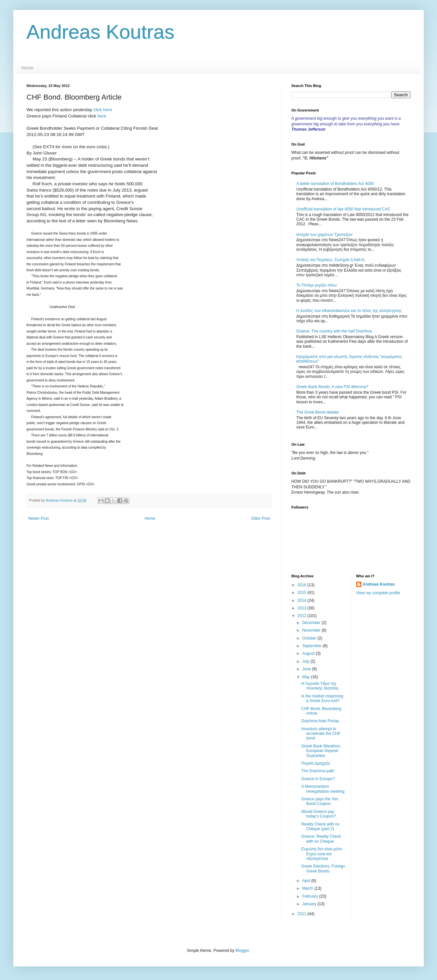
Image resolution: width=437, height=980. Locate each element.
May (307, 677)
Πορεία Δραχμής (316, 763)
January (310, 904)
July (306, 661)
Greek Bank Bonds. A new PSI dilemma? (332, 387)
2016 (303, 585)
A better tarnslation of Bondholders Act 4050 (335, 184)
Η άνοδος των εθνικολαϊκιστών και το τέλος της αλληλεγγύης (349, 311)
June (307, 669)
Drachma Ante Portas (320, 721)
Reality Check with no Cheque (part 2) (320, 826)
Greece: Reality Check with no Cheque (321, 839)
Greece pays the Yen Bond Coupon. (320, 801)
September (313, 646)
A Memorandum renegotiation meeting (323, 789)
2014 (303, 601)
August (309, 653)
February (311, 896)
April (307, 881)
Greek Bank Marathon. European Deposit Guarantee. (321, 751)
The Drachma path (318, 771)
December (312, 623)
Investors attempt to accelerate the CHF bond (321, 734)
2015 (303, 593)
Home (27, 68)
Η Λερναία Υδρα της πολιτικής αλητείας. (320, 686)
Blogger (242, 951)
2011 (303, 914)
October (310, 638)
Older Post (260, 518)
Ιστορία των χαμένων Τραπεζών (324, 235)
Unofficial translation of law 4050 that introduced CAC (343, 209)
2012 (303, 616)
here (102, 116)
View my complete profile (378, 593)
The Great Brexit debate (317, 412)
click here (103, 110)
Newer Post (38, 518)
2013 (303, 608)
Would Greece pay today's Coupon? (319, 814)
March (308, 888)
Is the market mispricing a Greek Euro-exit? (322, 698)
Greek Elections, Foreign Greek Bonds (323, 869)
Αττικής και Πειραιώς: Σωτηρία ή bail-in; (331, 260)
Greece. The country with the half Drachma (334, 331)
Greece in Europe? (318, 779)
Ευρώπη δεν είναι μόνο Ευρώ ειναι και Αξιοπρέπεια (322, 854)
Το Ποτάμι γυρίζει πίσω (316, 285)
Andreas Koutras (100, 32)
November (312, 630)
